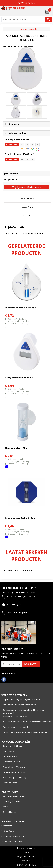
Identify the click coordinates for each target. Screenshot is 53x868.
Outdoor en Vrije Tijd (11, 762)
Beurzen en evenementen (14, 796)
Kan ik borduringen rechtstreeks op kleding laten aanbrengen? (23, 711)
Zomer (5, 807)
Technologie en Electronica (14, 772)
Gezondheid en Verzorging (14, 767)
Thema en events (10, 783)
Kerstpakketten (9, 812)
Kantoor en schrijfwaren (13, 746)
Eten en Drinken (9, 751)
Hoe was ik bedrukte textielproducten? (19, 705)
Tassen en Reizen (10, 756)
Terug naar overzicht (28, 29)
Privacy (26, 852)
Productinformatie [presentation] (28, 207)
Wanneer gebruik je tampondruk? (17, 727)
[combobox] (24, 19)
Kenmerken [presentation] (28, 216)
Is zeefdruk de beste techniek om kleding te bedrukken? (27, 722)
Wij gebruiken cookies (26, 857)
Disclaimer (26, 861)
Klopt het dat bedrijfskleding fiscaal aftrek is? (22, 699)
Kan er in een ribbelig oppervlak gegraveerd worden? (25, 732)
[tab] (27, 198)
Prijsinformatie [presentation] (28, 198)
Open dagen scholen (12, 801)
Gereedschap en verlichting (14, 777)
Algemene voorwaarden (26, 848)
